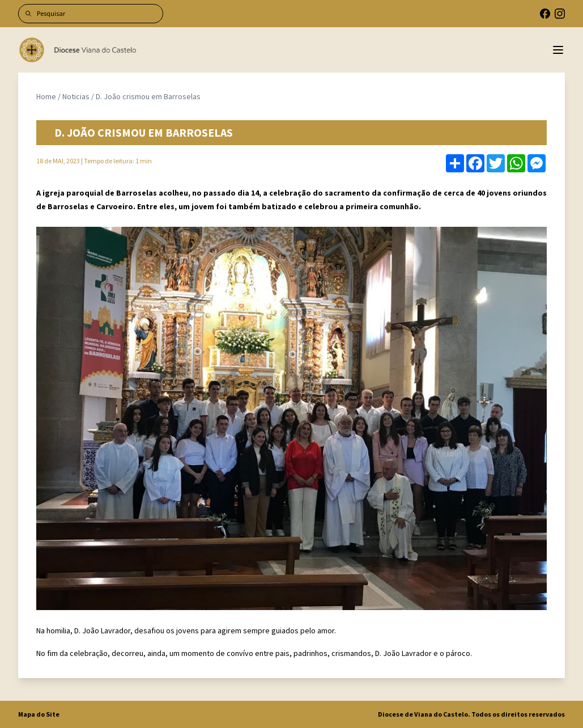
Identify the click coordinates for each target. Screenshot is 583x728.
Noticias (76, 96)
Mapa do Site (39, 714)
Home (46, 96)
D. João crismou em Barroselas (148, 96)
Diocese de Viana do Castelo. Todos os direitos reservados (471, 714)
